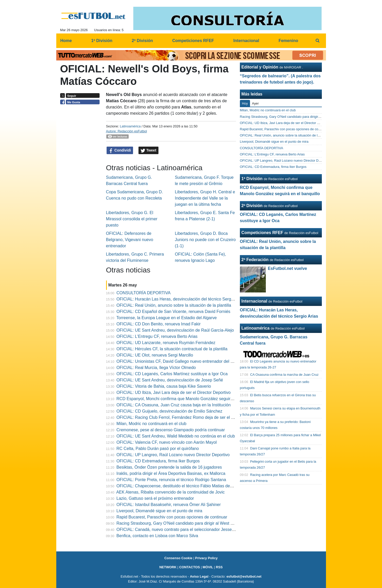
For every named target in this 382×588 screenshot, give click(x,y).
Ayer (255, 103)
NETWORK (168, 567)
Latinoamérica (130, 126)
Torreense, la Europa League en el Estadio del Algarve (167, 318)
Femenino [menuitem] (288, 41)
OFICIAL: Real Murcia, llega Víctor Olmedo (156, 368)
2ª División (252, 206)
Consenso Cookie (178, 558)
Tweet (148, 151)
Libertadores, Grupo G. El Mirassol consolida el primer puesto (132, 219)
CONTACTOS (190, 567)
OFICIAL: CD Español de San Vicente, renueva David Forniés (173, 312)
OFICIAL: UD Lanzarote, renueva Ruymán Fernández (166, 343)
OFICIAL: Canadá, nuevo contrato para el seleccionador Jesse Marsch (182, 529)
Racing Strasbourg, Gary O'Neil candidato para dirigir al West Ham (178, 523)
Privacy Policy (206, 558)
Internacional (254, 301)
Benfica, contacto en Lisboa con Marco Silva (157, 536)
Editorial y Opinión (260, 67)
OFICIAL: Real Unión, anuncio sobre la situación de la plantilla (174, 305)
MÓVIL (208, 567)
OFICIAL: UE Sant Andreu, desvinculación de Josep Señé (170, 380)
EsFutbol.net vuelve (287, 268)
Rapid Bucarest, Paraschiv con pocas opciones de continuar (172, 517)
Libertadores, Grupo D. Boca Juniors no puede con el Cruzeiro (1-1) (205, 240)
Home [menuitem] (66, 41)
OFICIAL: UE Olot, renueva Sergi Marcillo (155, 355)
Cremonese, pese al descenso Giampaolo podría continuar (171, 430)
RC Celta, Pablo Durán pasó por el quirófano (158, 449)
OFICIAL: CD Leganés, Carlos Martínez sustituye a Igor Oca (172, 374)
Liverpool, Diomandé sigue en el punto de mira (159, 511)
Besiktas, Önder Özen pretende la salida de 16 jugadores (169, 467)
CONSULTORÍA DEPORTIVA (144, 293)
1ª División (252, 179)
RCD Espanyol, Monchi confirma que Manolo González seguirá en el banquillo (189, 399)
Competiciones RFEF (262, 233)
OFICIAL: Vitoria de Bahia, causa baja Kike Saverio (164, 386)
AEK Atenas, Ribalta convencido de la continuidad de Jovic (170, 492)
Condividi (120, 151)
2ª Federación (255, 260)
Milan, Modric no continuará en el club (151, 424)
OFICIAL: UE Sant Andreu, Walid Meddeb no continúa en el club (176, 436)
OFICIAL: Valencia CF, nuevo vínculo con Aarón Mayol (167, 442)
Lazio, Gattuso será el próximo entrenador (155, 498)
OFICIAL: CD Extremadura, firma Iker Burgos (158, 461)
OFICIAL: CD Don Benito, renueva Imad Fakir (159, 324)
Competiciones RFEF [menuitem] (193, 41)
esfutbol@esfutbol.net (244, 576)
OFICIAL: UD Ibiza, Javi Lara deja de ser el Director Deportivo (173, 392)
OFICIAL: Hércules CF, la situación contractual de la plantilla (172, 349)
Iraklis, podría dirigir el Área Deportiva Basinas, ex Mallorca (171, 473)
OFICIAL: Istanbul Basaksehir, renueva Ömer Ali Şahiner (169, 505)
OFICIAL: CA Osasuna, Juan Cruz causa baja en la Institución (173, 405)
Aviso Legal (199, 576)
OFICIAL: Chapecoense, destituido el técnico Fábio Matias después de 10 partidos (192, 486)
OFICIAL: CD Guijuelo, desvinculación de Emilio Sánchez (169, 411)
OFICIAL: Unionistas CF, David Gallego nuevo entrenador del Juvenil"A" (183, 361)
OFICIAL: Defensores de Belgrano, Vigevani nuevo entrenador (130, 240)
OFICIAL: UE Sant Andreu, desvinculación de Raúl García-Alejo (175, 330)
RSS (219, 567)
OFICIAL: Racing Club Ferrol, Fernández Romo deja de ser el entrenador (184, 417)
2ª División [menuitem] (142, 41)
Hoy (245, 103)
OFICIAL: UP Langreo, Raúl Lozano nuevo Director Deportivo (173, 455)
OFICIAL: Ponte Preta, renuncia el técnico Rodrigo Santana (171, 480)
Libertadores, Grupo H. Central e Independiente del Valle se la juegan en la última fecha (205, 198)
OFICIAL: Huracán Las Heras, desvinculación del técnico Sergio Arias (180, 299)
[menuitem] (318, 41)
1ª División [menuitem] (102, 41)
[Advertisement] (81, 187)
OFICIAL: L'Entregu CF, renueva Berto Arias (157, 336)
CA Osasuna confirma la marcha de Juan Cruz (284, 375)
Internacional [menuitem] (246, 41)
